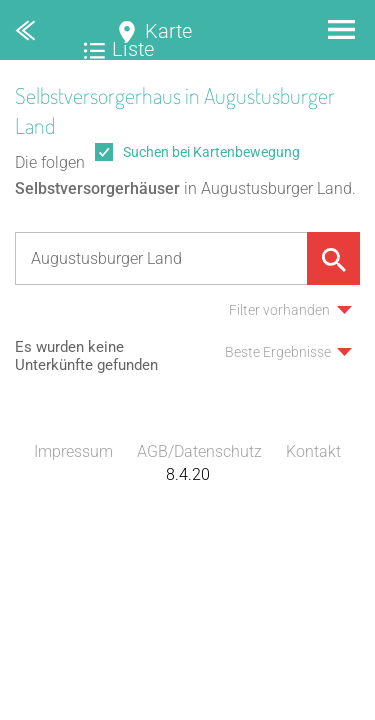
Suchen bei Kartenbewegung (211, 152)
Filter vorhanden (279, 310)
